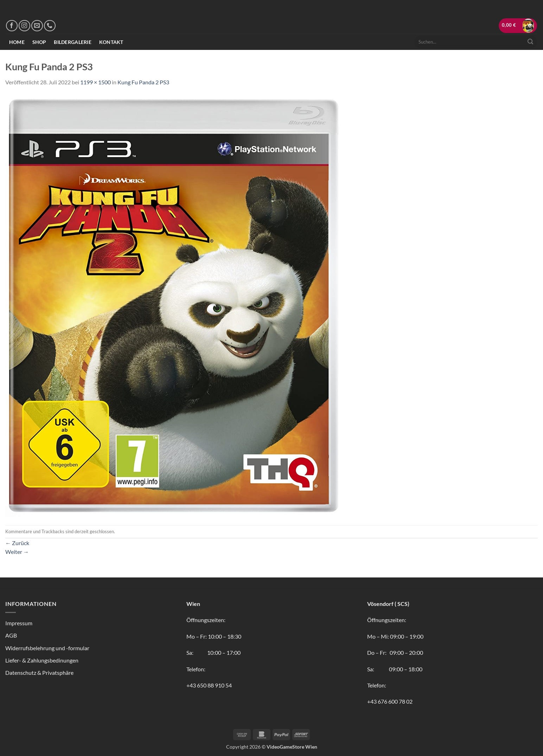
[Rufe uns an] (50, 26)
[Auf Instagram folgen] (24, 26)
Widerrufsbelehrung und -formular (47, 648)
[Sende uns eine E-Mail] (37, 26)
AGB (11, 635)
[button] (518, 26)
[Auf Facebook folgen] (12, 26)
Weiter (17, 552)
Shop (39, 42)
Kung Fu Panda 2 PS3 (143, 82)
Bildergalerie (73, 42)
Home (17, 42)
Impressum (19, 623)
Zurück (17, 543)
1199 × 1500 (95, 82)
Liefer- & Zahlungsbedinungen (42, 660)
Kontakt (111, 42)
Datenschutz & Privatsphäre (39, 673)
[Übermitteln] (530, 42)
